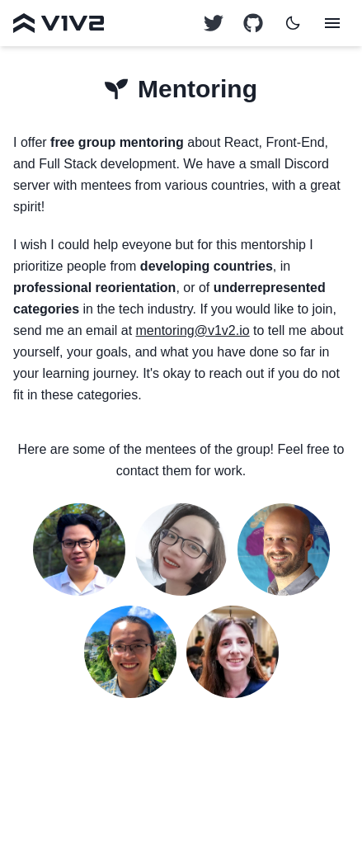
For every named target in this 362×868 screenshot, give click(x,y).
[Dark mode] (293, 23)
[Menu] (332, 23)
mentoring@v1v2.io (193, 330)
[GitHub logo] (214, 23)
